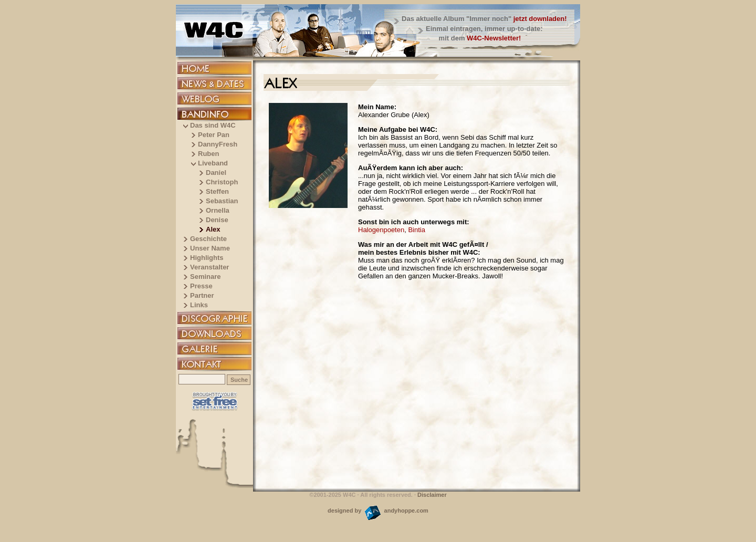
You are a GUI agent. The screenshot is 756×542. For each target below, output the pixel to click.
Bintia (417, 230)
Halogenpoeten (381, 230)
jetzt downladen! (540, 19)
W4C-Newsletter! (494, 38)
